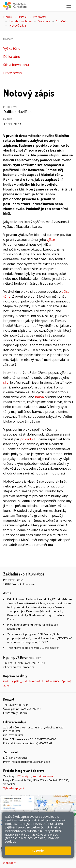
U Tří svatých (24, 776)
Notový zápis (18, 25)
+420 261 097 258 (31, 709)
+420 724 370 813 (35, 663)
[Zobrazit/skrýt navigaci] (69, 6)
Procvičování (13, 73)
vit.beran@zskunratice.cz (19, 667)
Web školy (9, 863)
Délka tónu (12, 57)
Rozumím (38, 851)
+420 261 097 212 (13, 663)
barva (39, 397)
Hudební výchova (20, 21)
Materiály (44, 21)
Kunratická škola (43, 776)
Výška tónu (12, 48)
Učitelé (22, 17)
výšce (51, 240)
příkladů (27, 439)
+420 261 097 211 (18, 705)
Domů (7, 17)
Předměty (39, 17)
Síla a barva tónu (16, 65)
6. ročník (61, 21)
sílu (6, 382)
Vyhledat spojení (14, 788)
